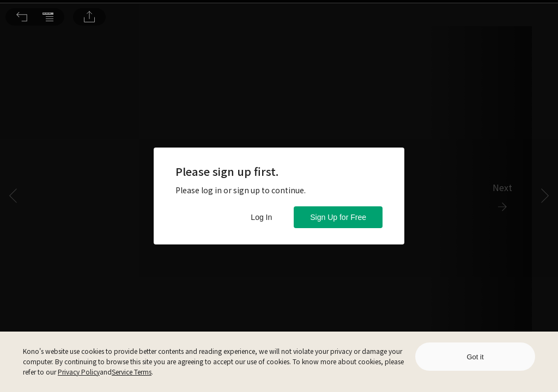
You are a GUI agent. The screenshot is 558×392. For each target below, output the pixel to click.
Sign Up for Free (338, 217)
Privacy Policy (79, 372)
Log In (261, 217)
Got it (475, 357)
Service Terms (132, 372)
